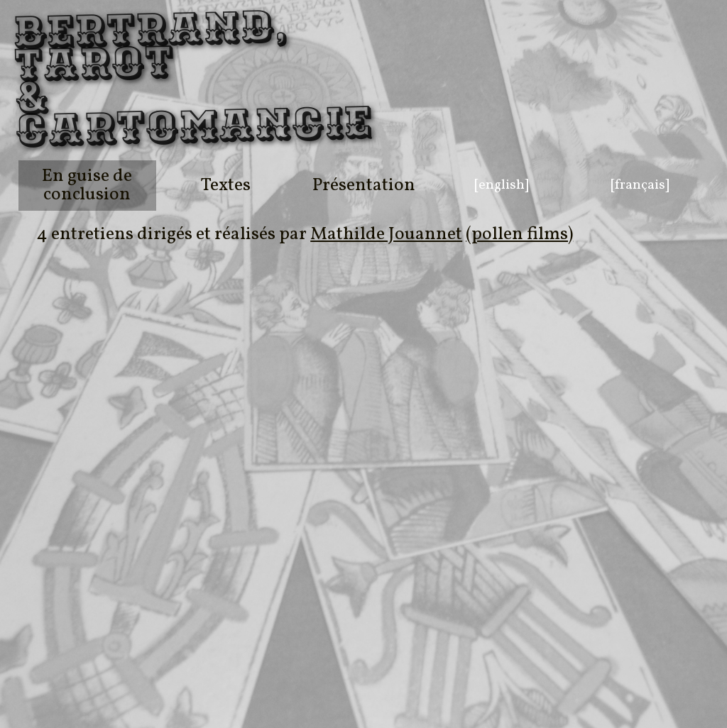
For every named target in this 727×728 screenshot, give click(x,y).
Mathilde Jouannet (386, 235)
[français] (640, 185)
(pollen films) (519, 235)
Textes (225, 186)
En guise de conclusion (87, 186)
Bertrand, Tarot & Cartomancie (69, 80)
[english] (502, 185)
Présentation (364, 186)
